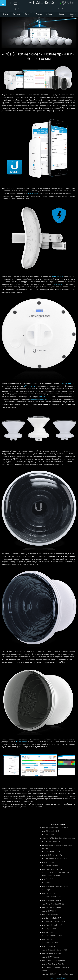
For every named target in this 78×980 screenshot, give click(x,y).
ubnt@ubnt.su (16, 9)
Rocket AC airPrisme (53, 953)
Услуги (28, 14)
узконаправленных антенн (40, 399)
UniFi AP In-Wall (52, 915)
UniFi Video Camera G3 (54, 900)
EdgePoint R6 (51, 893)
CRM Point (50, 939)
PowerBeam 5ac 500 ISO (55, 904)
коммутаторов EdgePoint (56, 960)
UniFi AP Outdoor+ (53, 957)
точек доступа (57, 276)
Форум (51, 14)
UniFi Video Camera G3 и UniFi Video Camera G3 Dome (57, 874)
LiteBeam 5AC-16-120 (54, 936)
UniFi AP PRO (51, 911)
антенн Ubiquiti (52, 866)
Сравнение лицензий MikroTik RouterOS (56, 969)
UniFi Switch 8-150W (53, 897)
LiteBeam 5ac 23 (52, 946)
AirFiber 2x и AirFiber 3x (55, 964)
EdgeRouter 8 (51, 929)
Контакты (17, 14)
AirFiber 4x (50, 862)
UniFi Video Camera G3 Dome (57, 886)
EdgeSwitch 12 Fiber (53, 907)
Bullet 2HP (50, 932)
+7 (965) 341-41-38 (67, 4)
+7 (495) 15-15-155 (42, 3)
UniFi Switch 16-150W (54, 855)
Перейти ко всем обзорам (58, 978)
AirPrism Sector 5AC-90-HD (56, 922)
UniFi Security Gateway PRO (56, 950)
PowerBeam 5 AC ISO (54, 869)
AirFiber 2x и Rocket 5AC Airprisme (62, 838)
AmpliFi (48, 890)
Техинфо (39, 14)
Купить (61, 14)
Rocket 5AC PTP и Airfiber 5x (56, 859)
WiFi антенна (30, 386)
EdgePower (50, 835)
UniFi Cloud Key (52, 943)
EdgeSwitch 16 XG (52, 831)
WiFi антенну (33, 193)
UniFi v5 (49, 883)
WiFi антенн (66, 383)
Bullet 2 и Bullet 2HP (53, 918)
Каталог (6, 14)
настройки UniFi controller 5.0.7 (58, 827)
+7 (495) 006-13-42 (67, 2)
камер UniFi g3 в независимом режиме (57, 847)
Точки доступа (22, 741)
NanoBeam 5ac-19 (53, 852)
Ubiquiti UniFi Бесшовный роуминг (59, 974)
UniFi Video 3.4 (54, 842)
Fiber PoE (49, 879)
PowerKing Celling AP (54, 925)
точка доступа (45, 396)
